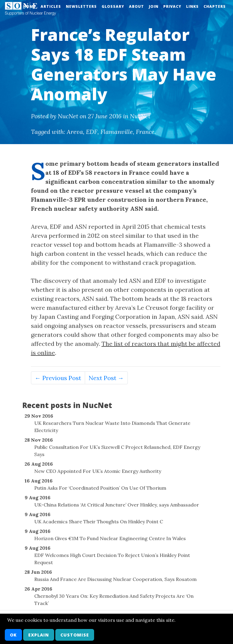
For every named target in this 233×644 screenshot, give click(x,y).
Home (29, 6)
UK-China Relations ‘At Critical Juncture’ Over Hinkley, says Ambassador (117, 505)
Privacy (172, 6)
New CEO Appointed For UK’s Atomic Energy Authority (98, 471)
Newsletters (81, 6)
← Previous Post (58, 378)
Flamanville (117, 132)
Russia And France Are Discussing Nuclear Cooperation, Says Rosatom (115, 579)
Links (192, 6)
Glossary (113, 6)
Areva (75, 132)
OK (13, 635)
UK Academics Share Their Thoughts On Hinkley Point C (99, 522)
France (145, 132)
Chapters (215, 6)
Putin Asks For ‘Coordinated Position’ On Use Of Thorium (100, 488)
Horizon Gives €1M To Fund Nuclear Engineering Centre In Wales (110, 538)
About (136, 6)
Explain (39, 635)
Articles (51, 6)
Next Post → (106, 378)
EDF (92, 132)
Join (154, 6)
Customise (75, 635)
